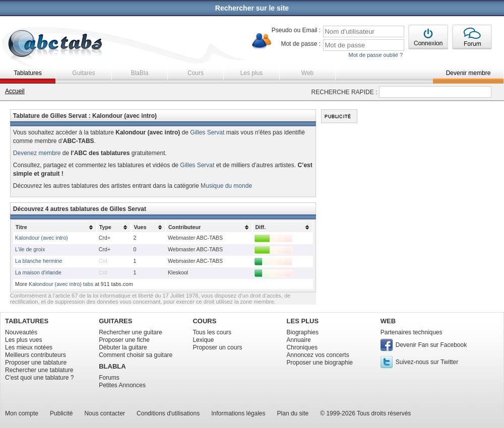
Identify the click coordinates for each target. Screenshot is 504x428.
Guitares (83, 73)
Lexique (203, 340)
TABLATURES (27, 321)
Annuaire (299, 340)
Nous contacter (105, 413)
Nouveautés (21, 332)
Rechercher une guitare (130, 332)
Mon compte (22, 413)
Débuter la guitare (123, 347)
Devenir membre (468, 73)
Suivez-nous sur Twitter (427, 362)
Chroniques (302, 347)
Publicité (61, 413)
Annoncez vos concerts (318, 355)
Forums (109, 378)
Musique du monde (226, 186)
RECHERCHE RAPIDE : (344, 92)
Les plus (252, 73)
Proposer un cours (217, 347)
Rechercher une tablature (39, 370)
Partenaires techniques (412, 332)
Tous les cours (212, 332)
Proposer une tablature (36, 363)
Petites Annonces (122, 385)
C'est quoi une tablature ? (39, 378)
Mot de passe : (301, 44)
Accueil (15, 91)
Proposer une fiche (124, 340)
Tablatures (27, 73)
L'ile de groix (30, 249)
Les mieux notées (29, 347)
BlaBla (140, 73)
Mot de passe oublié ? (375, 55)
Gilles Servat (207, 132)
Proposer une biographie (320, 363)
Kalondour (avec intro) (42, 238)
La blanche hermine (39, 261)
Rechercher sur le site (252, 8)
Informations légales (238, 413)
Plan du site (293, 413)
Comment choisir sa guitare (136, 355)
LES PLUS (303, 321)
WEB (388, 321)
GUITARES (115, 321)
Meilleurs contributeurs (36, 355)
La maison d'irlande (38, 272)
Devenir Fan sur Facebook (431, 345)
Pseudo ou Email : (296, 30)
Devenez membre (37, 153)
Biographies (303, 332)
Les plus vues (23, 340)
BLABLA (112, 366)
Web (307, 73)
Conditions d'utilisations (168, 413)
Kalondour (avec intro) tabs (61, 284)
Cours (196, 73)
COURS (204, 321)
